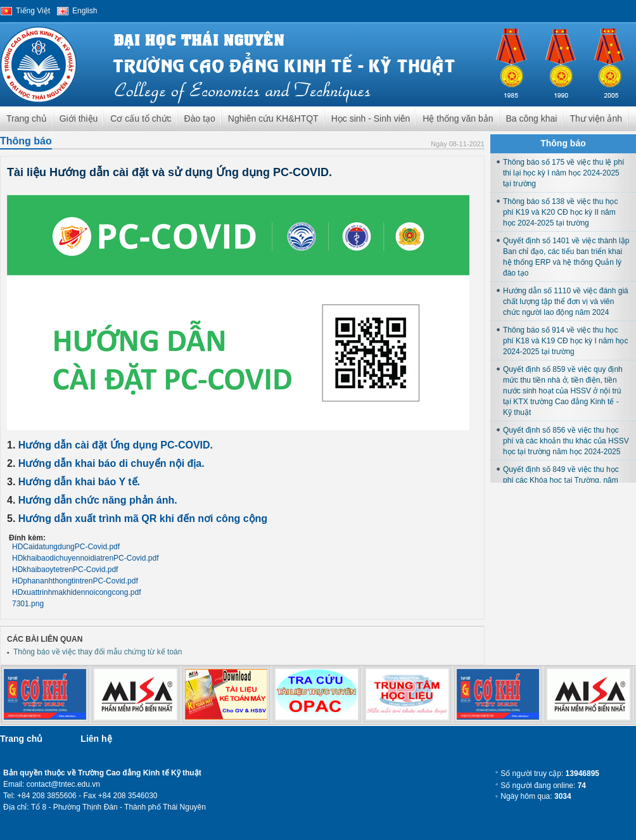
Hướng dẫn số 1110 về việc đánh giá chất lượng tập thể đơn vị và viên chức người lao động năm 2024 (566, 302)
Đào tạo (200, 118)
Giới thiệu (79, 118)
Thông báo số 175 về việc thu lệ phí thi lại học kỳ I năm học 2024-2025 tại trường (563, 173)
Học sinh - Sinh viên (371, 118)
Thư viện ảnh (596, 118)
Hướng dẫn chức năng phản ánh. (98, 500)
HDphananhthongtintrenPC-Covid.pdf (75, 581)
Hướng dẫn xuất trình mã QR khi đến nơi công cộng (143, 519)
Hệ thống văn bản (458, 118)
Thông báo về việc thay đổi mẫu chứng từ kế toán (98, 652)
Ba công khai (532, 118)
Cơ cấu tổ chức (141, 118)
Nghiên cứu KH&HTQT (273, 118)
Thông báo (26, 141)
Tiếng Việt (33, 11)
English (85, 11)
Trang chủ (27, 118)
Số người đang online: (543, 786)
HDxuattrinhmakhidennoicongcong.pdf (76, 592)
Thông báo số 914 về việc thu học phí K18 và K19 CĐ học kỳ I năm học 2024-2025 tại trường (565, 341)
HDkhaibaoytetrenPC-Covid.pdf (65, 570)
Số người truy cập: (550, 773)
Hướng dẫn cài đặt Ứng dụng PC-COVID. (116, 445)
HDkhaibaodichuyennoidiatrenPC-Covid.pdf (85, 558)
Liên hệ (96, 739)
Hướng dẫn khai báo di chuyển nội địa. (111, 463)
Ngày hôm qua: (536, 796)
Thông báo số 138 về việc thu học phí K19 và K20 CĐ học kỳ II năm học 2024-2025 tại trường (560, 212)
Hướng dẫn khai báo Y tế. (79, 482)
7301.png (28, 604)
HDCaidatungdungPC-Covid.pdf (66, 547)
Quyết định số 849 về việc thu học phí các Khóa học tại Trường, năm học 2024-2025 (561, 480)
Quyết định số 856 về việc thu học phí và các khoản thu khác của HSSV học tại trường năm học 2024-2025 (566, 441)
